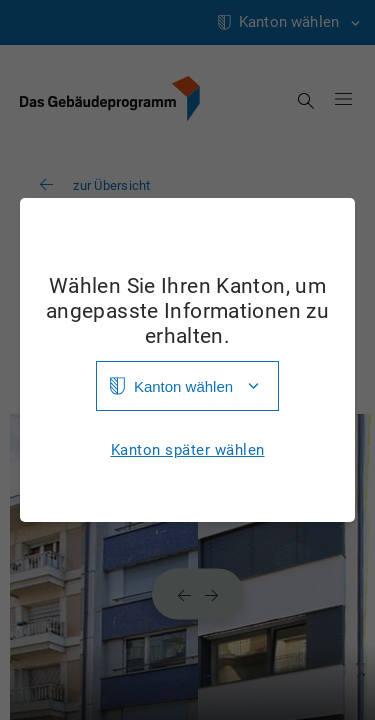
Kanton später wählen (188, 450)
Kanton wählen (183, 386)
